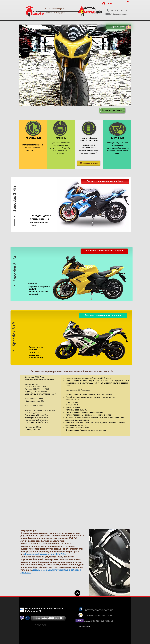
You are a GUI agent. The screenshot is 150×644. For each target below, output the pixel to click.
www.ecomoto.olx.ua (100, 615)
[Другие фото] (118, 27)
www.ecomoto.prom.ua (99, 621)
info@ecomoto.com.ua (119, 14)
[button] (128, 1)
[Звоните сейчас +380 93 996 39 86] (48, 618)
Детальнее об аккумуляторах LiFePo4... (45, 554)
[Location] (22, 610)
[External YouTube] (75, 468)
